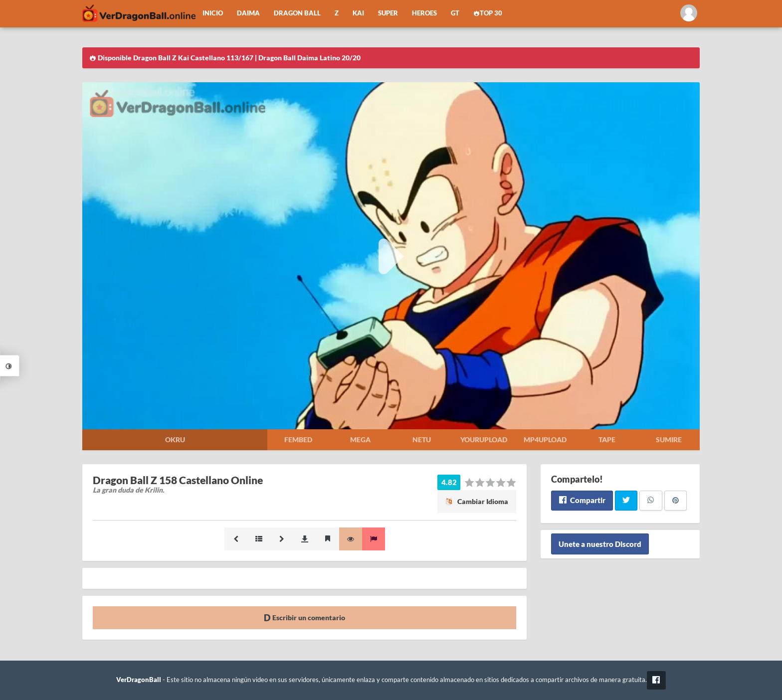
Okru (175, 439)
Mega (360, 439)
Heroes (424, 13)
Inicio (213, 13)
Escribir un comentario (304, 617)
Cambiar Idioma (477, 501)
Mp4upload (545, 439)
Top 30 (488, 13)
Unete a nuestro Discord (600, 544)
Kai (358, 13)
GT (455, 13)
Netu (422, 439)
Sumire (669, 439)
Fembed (298, 439)
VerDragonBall (139, 680)
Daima (248, 13)
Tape (607, 439)
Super (388, 13)
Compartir (582, 500)
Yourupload (484, 439)
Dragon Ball (297, 13)
